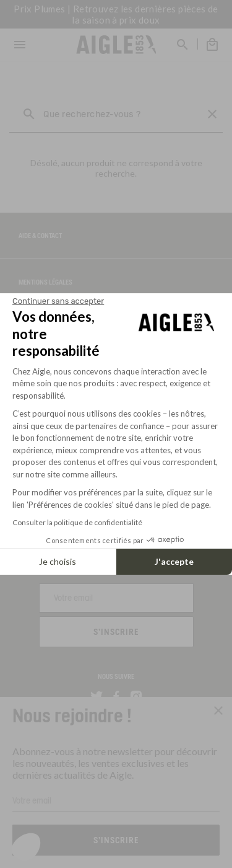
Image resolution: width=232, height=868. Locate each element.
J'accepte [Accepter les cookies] (174, 561)
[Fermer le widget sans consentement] (58, 301)
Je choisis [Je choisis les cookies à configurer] (58, 561)
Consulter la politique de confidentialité (77, 522)
